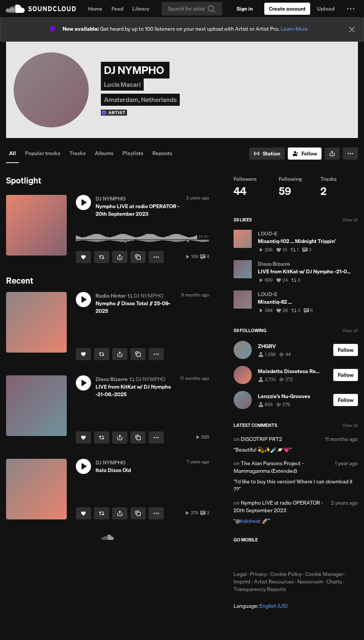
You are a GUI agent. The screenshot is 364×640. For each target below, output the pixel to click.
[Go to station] (267, 154)
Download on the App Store (256, 557)
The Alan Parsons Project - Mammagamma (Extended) (269, 467)
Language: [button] (260, 606)
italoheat (250, 521)
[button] (351, 9)
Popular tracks (43, 153)
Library (141, 9)
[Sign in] (245, 9)
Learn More (294, 29)
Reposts (162, 153)
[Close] (352, 30)
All (13, 153)
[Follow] (305, 154)
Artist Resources (274, 582)
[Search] (192, 9)
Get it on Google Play (308, 557)
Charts (334, 582)
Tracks (78, 153)
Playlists (133, 153)
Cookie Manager (324, 574)
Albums (104, 153)
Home (95, 9)
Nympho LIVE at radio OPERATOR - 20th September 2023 (278, 507)
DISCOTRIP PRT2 (261, 439)
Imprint (242, 582)
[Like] (83, 257)
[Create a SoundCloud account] (287, 9)
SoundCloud (41, 9)
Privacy (258, 574)
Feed (117, 9)
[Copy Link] (138, 257)
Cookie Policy (286, 574)
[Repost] (102, 257)
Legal (240, 574)
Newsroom (310, 582)
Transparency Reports (260, 589)
